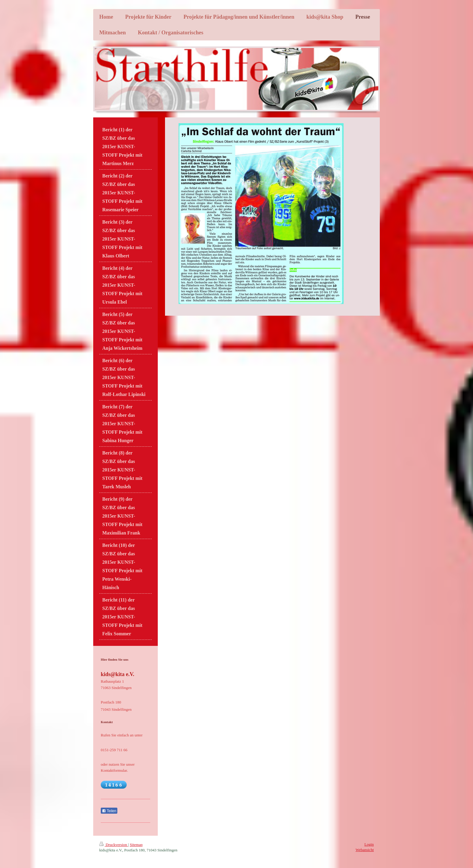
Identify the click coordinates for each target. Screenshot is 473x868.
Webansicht (365, 850)
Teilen (109, 811)
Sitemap (136, 845)
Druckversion (114, 845)
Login (369, 844)
